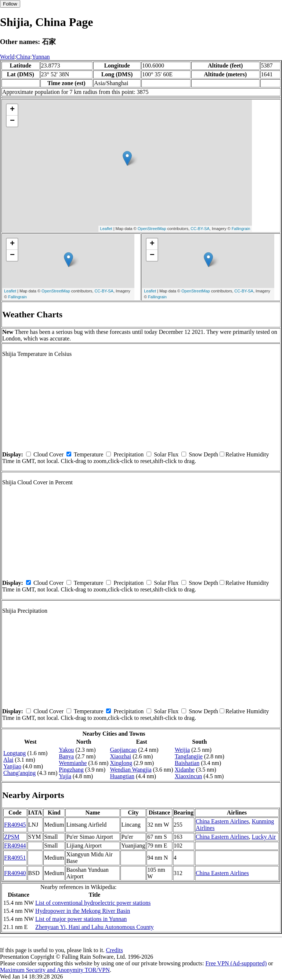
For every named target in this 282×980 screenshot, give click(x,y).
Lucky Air (264, 837)
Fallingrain (241, 229)
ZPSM (12, 837)
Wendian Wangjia (131, 770)
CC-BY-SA (200, 229)
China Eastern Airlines (222, 821)
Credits (114, 950)
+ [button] (12, 110)
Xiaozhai (120, 756)
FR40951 (15, 858)
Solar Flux (166, 454)
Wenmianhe (73, 763)
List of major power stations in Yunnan (81, 919)
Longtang (15, 753)
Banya (66, 756)
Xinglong (121, 763)
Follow (10, 4)
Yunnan (41, 57)
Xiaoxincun (189, 776)
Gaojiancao (123, 750)
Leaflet (106, 229)
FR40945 (15, 825)
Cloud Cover (48, 454)
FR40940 (15, 873)
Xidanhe (185, 770)
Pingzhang (71, 770)
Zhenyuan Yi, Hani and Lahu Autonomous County (94, 927)
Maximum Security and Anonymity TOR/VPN (55, 970)
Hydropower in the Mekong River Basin (83, 911)
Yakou (66, 750)
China (23, 57)
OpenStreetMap (152, 229)
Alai (8, 760)
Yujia (65, 776)
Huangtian (122, 776)
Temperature (89, 454)
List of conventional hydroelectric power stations (93, 903)
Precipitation (129, 454)
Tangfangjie (189, 756)
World (7, 57)
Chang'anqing (19, 773)
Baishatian (187, 763)
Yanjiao (12, 766)
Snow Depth (203, 454)
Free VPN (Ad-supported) (236, 963)
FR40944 (15, 846)
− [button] (12, 121)
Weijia (182, 750)
